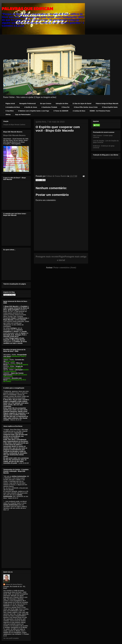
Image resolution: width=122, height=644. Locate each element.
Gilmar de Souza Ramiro (14, 584)
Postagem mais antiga (75, 256)
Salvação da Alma (62, 104)
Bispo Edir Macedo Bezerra (14, 135)
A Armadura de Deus (13, 107)
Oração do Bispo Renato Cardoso (14, 125)
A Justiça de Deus (79, 111)
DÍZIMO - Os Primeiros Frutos (100, 111)
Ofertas (8, 115)
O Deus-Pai (66, 107)
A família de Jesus (31, 107)
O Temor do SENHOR (61, 111)
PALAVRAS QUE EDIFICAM (27, 8)
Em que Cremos (46, 104)
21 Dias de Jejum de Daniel (82, 104)
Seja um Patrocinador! (23, 115)
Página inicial (10, 104)
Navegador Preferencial (27, 104)
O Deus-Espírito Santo (110, 107)
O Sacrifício (10, 111)
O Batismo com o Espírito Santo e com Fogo (34, 111)
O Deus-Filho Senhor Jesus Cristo (86, 107)
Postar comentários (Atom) (65, 267)
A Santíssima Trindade (49, 107)
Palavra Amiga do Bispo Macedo (107, 104)
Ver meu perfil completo (11, 638)
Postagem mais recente (47, 256)
